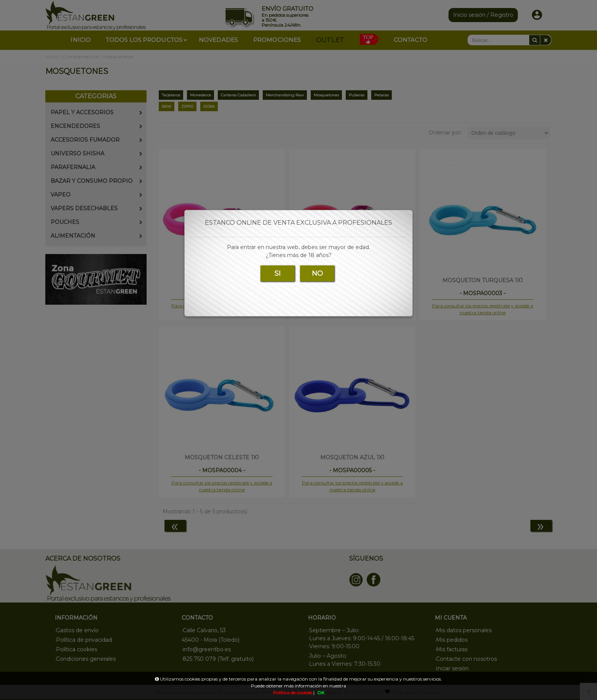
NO (317, 273)
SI (278, 273)
